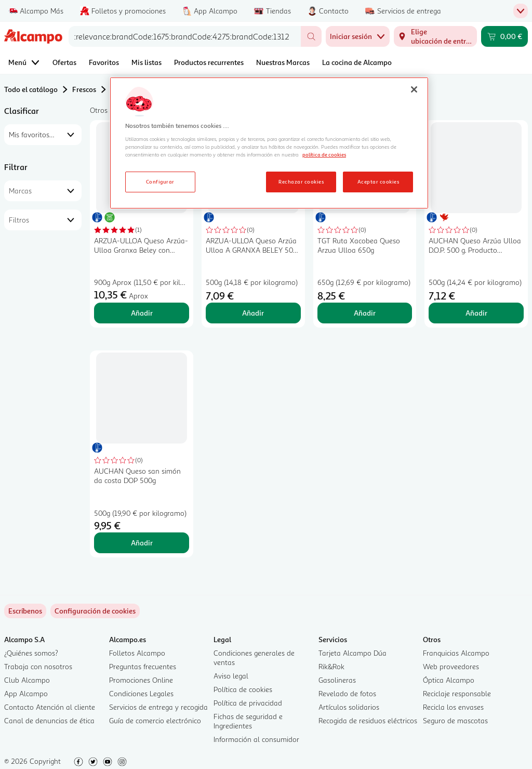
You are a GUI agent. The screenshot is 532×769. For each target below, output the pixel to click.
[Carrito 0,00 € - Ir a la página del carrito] (504, 36)
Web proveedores (451, 666)
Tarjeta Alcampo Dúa (353, 653)
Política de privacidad (248, 703)
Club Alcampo (27, 680)
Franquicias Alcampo (456, 653)
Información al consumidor (256, 739)
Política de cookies (243, 689)
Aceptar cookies (378, 181)
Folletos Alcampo (137, 653)
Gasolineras (337, 680)
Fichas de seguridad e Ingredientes (248, 721)
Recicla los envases (453, 707)
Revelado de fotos (347, 693)
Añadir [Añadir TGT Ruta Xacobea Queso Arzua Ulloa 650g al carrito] (365, 313)
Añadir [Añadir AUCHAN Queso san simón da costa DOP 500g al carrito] (142, 543)
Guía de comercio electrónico (155, 720)
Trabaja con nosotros (38, 666)
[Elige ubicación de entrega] (435, 36)
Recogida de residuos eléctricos (368, 720)
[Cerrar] (414, 89)
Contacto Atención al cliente (50, 707)
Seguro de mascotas (455, 720)
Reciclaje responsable (457, 693)
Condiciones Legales (141, 693)
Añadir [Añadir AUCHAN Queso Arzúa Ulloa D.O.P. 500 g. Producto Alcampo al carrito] (476, 313)
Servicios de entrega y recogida (158, 707)
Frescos (84, 89)
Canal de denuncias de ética (49, 720)
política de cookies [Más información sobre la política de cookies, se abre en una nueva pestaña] (324, 154)
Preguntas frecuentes (143, 666)
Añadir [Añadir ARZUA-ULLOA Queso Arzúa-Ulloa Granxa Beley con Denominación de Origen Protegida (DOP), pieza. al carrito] (142, 313)
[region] (269, 143)
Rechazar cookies (301, 181)
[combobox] (185, 36)
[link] (95, 611)
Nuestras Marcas (283, 62)
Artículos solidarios (349, 707)
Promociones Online (141, 680)
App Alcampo (26, 693)
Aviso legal (231, 676)
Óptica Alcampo (449, 680)
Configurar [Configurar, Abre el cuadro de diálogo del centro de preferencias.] (160, 181)
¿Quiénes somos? (31, 653)
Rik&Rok (331, 666)
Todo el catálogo (31, 89)
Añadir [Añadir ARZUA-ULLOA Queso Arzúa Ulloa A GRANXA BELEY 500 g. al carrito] (253, 313)
